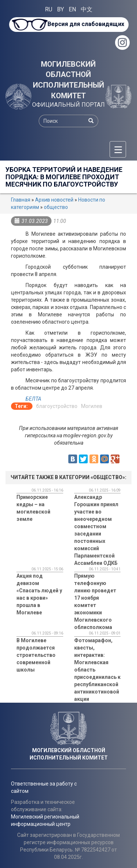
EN (72, 9)
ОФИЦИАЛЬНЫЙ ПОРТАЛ (68, 105)
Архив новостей (54, 200)
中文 (87, 9)
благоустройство (57, 406)
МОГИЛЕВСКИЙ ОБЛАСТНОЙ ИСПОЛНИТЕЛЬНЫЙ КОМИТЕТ (68, 80)
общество (56, 207)
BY (60, 9)
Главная (21, 200)
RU (49, 9)
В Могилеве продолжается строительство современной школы (36, 655)
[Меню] (118, 149)
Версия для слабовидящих (86, 24)
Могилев (92, 406)
